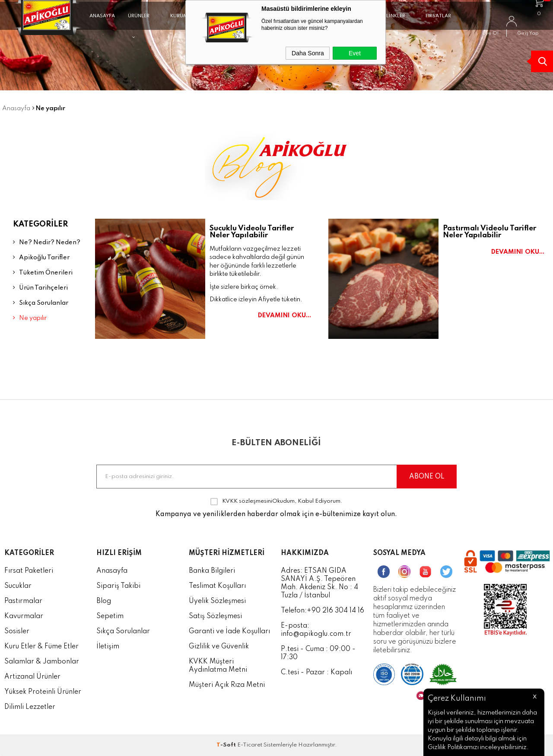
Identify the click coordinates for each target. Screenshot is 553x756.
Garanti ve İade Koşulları (229, 632)
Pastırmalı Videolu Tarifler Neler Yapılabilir (489, 232)
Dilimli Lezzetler (30, 707)
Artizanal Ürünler (32, 677)
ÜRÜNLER (139, 27)
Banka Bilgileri (212, 571)
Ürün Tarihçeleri (40, 288)
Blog (104, 601)
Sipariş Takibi (118, 586)
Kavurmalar (24, 616)
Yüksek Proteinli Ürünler (43, 692)
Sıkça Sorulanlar (41, 303)
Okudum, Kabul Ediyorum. (276, 501)
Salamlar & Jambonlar (42, 662)
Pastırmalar (23, 601)
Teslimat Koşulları (217, 586)
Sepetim (110, 616)
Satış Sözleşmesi (215, 616)
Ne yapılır (30, 318)
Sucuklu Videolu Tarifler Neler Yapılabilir (252, 232)
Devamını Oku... (284, 316)
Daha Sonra (308, 53)
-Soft (227, 745)
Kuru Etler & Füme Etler (41, 647)
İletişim (108, 647)
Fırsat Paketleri (29, 571)
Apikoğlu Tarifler (41, 257)
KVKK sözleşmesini (247, 501)
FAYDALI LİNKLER (385, 27)
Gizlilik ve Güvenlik (219, 647)
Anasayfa (112, 571)
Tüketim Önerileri (43, 273)
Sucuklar (18, 586)
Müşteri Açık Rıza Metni (227, 685)
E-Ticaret (250, 745)
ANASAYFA (102, 23)
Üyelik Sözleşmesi (217, 601)
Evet (355, 53)
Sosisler (17, 632)
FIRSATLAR (438, 23)
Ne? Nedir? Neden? (47, 242)
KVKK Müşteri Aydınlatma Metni (218, 666)
